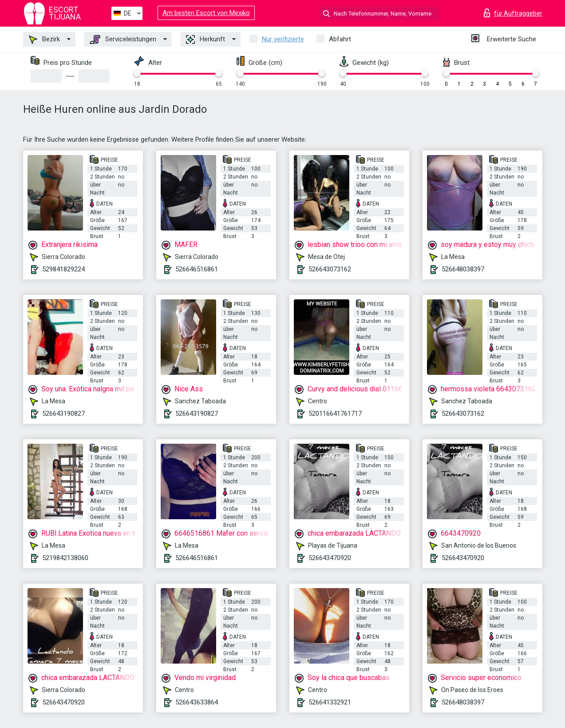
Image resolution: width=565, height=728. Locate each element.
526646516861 (197, 269)
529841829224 (63, 269)
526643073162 (330, 269)
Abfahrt (340, 39)
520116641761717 (335, 414)
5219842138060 (65, 558)
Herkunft (205, 40)
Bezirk (44, 40)
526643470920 (330, 558)
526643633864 (197, 702)
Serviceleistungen (123, 40)
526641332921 (330, 702)
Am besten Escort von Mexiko (206, 13)
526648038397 (463, 269)
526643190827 (63, 414)
